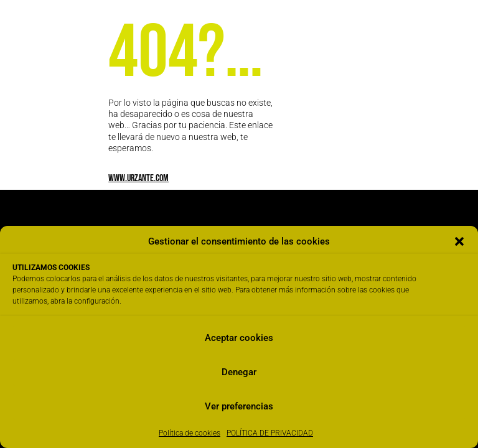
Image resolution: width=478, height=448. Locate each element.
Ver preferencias (239, 406)
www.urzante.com (138, 178)
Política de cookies (190, 433)
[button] (459, 241)
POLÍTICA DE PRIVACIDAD (270, 433)
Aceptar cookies (239, 338)
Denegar (239, 372)
